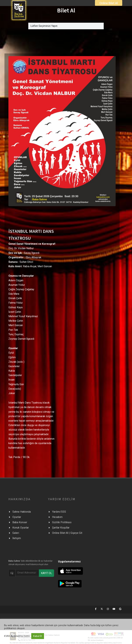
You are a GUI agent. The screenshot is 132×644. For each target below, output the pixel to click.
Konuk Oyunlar (21, 528)
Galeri (16, 533)
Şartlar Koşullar (61, 528)
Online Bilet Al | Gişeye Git (67, 533)
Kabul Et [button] (38, 636)
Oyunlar (17, 517)
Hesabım (57, 517)
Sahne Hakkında (22, 512)
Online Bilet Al (109, 3)
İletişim (17, 538)
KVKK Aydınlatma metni (17, 636)
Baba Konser (20, 522)
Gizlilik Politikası (62, 522)
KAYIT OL (46, 573)
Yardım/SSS (59, 512)
